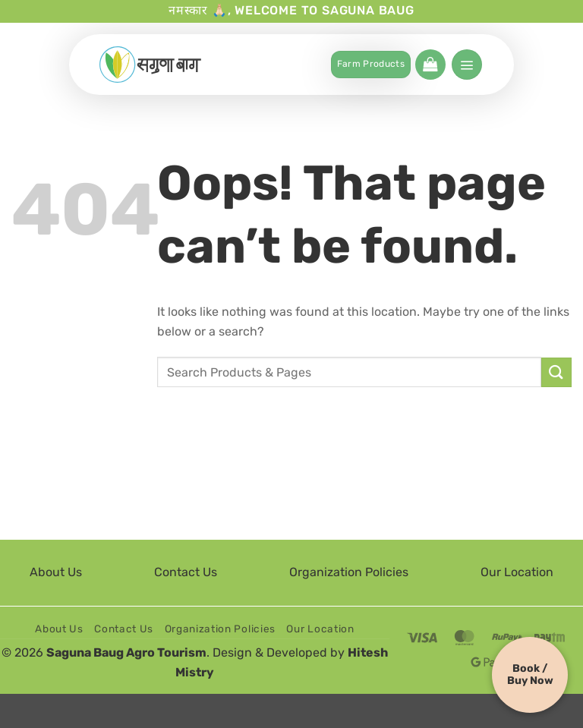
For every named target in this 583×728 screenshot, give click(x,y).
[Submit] (556, 372)
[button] (430, 65)
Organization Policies (349, 572)
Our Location (517, 572)
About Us (56, 572)
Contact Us (186, 572)
